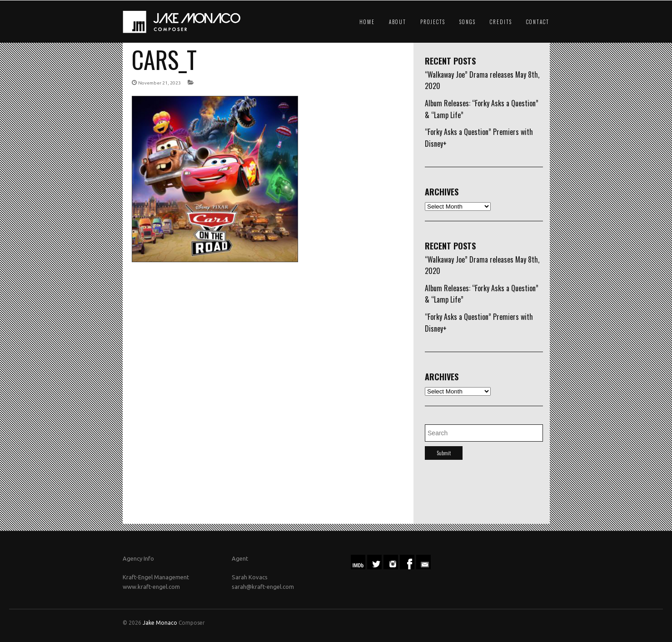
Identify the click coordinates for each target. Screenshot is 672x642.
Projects (433, 22)
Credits (501, 22)
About (398, 22)
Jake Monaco (160, 623)
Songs (468, 22)
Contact (538, 22)
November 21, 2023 (159, 83)
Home (367, 22)
